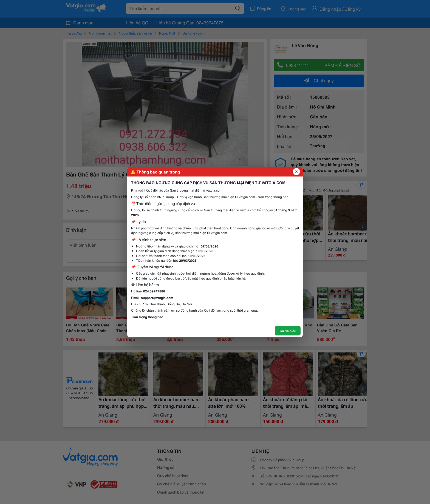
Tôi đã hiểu (288, 331)
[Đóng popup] (296, 172)
